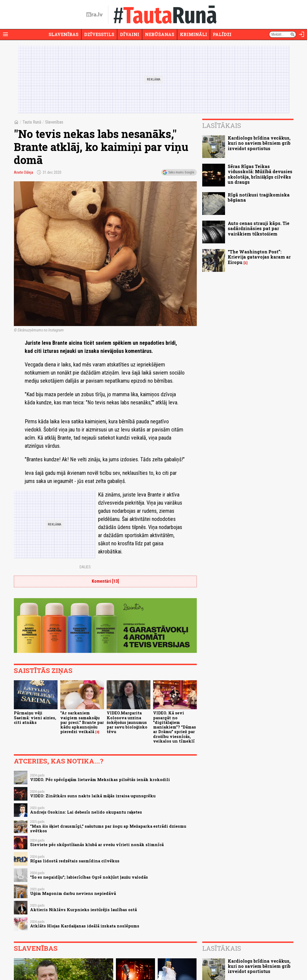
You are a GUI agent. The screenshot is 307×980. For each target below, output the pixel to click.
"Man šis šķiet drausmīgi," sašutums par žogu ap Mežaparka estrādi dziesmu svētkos (108, 829)
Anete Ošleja (23, 172)
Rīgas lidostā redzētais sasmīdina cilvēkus (75, 861)
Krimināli (194, 34)
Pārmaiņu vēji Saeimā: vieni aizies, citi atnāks (35, 718)
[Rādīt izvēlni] (5, 34)
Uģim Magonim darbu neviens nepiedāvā (73, 893)
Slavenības (64, 34)
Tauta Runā (32, 122)
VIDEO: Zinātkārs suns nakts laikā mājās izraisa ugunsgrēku (93, 796)
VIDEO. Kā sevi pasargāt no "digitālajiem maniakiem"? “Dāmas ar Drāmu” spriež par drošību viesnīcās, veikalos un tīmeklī (175, 727)
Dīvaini (130, 34)
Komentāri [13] (105, 581)
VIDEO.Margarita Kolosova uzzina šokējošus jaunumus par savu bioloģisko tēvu (127, 722)
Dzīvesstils (99, 34)
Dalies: (86, 567)
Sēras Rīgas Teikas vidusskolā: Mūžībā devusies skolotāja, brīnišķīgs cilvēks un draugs (260, 174)
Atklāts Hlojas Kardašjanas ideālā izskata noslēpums (85, 926)
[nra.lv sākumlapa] (94, 15)
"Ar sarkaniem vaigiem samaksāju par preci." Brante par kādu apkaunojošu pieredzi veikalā (82, 722)
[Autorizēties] (302, 34)
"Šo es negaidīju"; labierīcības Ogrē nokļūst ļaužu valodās (89, 877)
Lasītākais (222, 125)
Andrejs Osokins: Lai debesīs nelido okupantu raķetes (86, 812)
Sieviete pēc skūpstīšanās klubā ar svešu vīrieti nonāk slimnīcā (97, 845)
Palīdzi (222, 34)
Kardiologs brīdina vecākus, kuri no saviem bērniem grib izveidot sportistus (259, 143)
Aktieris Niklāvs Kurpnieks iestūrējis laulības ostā (83, 910)
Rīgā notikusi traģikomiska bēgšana (259, 197)
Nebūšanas (160, 34)
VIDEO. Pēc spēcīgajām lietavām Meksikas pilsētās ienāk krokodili (100, 780)
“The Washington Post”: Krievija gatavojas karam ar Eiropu (259, 257)
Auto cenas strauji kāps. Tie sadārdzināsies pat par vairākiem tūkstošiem (259, 228)
